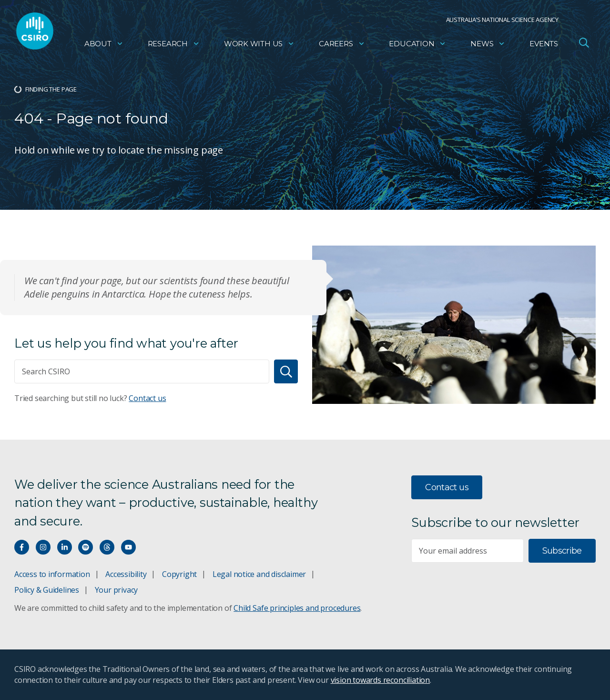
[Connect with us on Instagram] (43, 547)
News (488, 46)
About (104, 46)
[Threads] (107, 547)
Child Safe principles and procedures (297, 608)
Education (417, 46)
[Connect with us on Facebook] (22, 547)
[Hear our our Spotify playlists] (86, 547)
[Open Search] (584, 45)
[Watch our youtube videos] (128, 547)
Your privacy (116, 590)
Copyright (179, 574)
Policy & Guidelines (47, 590)
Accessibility (126, 574)
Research (174, 46)
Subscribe (562, 551)
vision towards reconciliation (381, 680)
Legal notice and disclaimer (259, 574)
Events (544, 46)
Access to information (52, 574)
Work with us (259, 46)
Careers (342, 46)
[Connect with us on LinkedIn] (65, 547)
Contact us (147, 398)
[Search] (286, 371)
